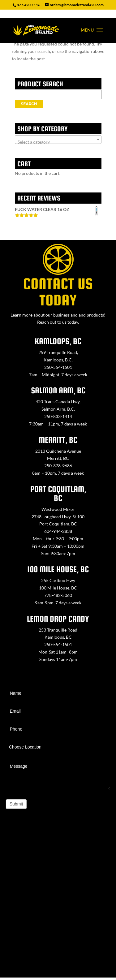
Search (29, 104)
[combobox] (58, 140)
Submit (16, 804)
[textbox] (58, 142)
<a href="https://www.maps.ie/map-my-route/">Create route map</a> (58, 900)
